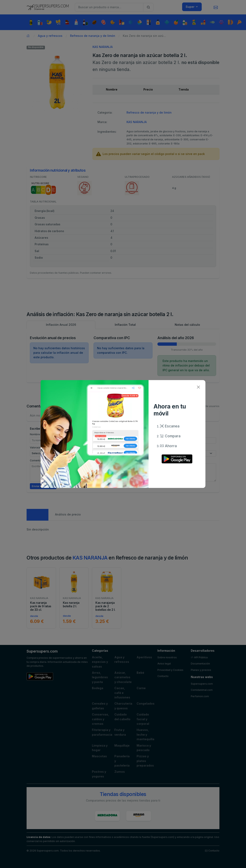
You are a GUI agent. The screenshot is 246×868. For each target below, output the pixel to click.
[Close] (198, 387)
